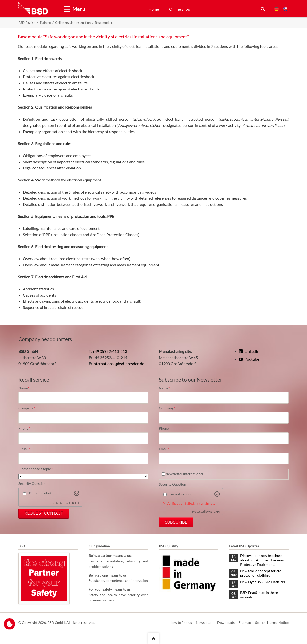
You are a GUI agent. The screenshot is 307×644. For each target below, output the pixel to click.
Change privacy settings (9, 624)
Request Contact (44, 513)
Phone (27, 428)
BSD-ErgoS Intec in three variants (259, 595)
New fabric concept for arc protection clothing (261, 573)
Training (45, 23)
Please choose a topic (36, 469)
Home (154, 9)
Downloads (226, 622)
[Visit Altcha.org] (77, 494)
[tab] (65, 9)
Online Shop (180, 9)
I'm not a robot (40, 493)
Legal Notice (279, 622)
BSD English (27, 23)
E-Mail (27, 449)
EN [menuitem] (285, 9)
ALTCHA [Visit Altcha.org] (74, 503)
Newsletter (204, 622)
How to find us (181, 622)
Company (27, 408)
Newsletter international (184, 474)
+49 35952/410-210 (110, 351)
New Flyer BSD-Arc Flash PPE (263, 582)
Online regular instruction (73, 23)
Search (263, 9)
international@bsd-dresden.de (118, 364)
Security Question (32, 484)
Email (167, 449)
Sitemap (245, 622)
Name (27, 388)
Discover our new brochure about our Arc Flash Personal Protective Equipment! (262, 560)
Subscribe (176, 522)
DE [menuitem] (276, 9)
